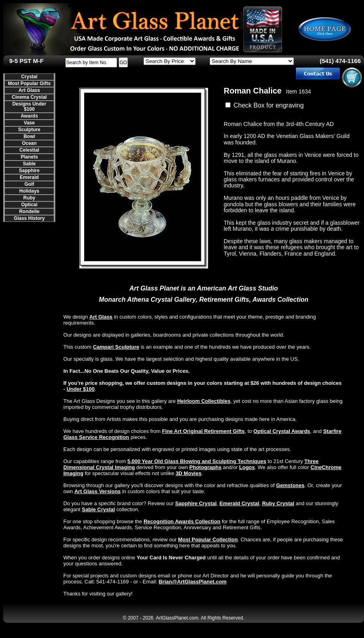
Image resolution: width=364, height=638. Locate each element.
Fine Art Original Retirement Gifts (203, 431)
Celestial (29, 150)
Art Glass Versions (97, 491)
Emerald (29, 177)
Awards (29, 116)
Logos (247, 467)
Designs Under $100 (29, 107)
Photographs (205, 467)
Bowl (29, 136)
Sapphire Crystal (196, 503)
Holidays (29, 191)
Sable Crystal (98, 509)
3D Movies (188, 473)
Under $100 (81, 389)
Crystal (29, 77)
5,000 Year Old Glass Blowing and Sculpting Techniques (197, 461)
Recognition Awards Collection (182, 521)
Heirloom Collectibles (204, 401)
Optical (29, 205)
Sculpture (29, 130)
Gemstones (290, 485)
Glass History (29, 218)
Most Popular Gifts (29, 83)
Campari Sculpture (116, 347)
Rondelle (29, 211)
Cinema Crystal (29, 97)
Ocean (29, 143)
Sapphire (29, 171)
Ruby (29, 198)
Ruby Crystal (278, 503)
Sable (29, 164)
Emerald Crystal (240, 503)
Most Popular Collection (208, 539)
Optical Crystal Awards (282, 431)
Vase (29, 123)
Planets (29, 157)
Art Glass (29, 90)
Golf (29, 184)
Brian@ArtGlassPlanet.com (193, 582)
